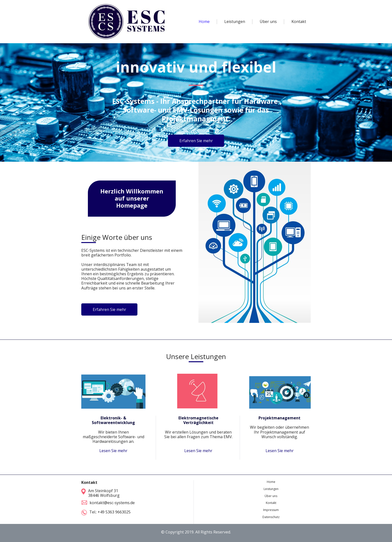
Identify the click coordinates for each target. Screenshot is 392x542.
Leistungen (271, 489)
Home (271, 482)
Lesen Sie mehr (113, 451)
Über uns (271, 496)
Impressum (271, 510)
